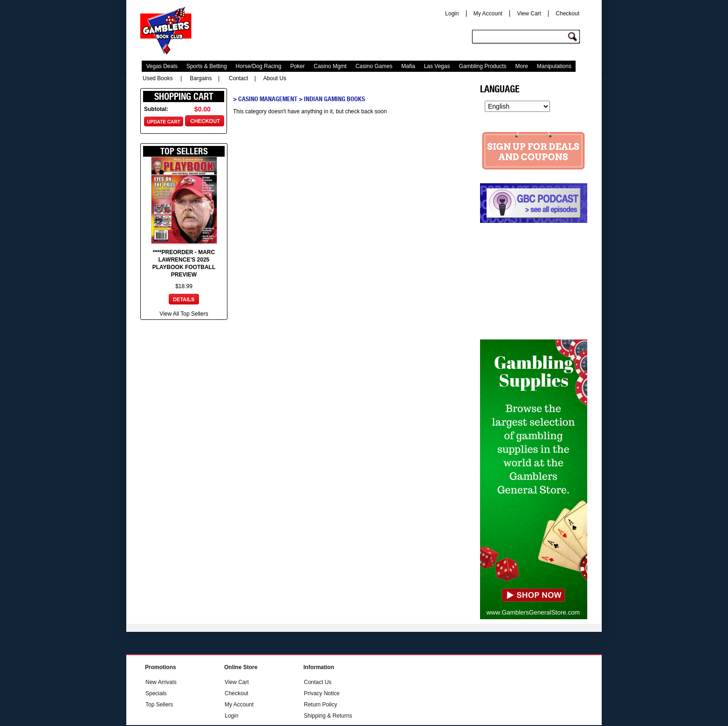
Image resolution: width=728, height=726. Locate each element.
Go (574, 37)
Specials (156, 693)
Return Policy (320, 705)
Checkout (567, 14)
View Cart (529, 14)
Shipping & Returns (328, 716)
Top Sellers (159, 705)
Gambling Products (482, 66)
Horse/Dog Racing (259, 66)
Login (452, 14)
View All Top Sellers (184, 314)
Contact (238, 78)
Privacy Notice (322, 693)
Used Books (158, 78)
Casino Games (374, 66)
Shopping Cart (184, 97)
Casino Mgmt (330, 66)
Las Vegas (437, 66)
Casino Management (268, 99)
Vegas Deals (162, 66)
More (522, 66)
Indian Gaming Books (334, 99)
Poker (298, 66)
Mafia (408, 66)
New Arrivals (161, 682)
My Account (488, 14)
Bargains (201, 78)
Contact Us (318, 682)
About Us (275, 78)
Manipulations (554, 66)
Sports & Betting (207, 66)
